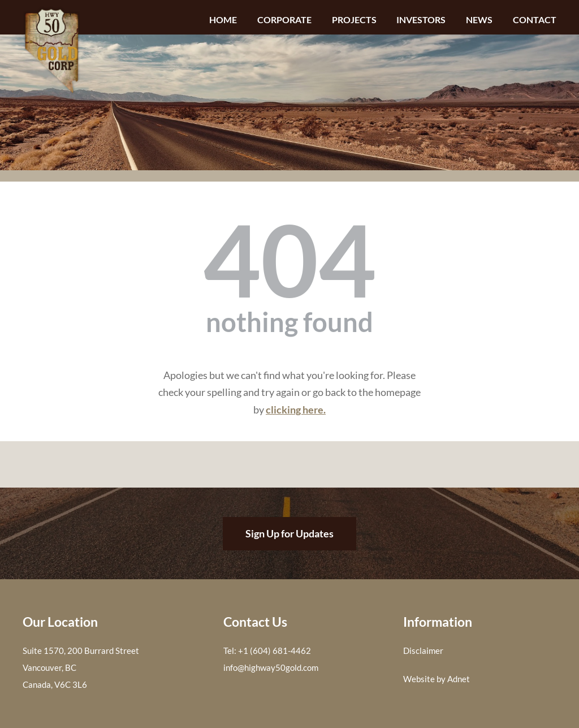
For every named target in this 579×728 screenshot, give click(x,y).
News (479, 20)
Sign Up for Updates (289, 533)
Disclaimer (423, 651)
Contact (535, 20)
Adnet (459, 679)
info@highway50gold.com (271, 667)
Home (223, 20)
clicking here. (296, 410)
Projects (354, 20)
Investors (421, 20)
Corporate (284, 20)
